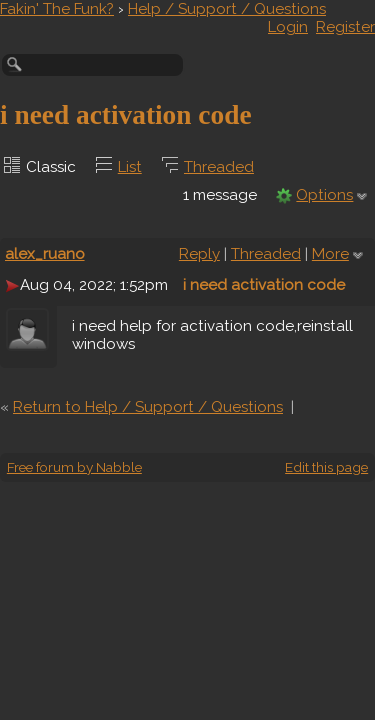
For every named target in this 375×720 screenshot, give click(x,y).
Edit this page (326, 467)
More (330, 254)
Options (324, 195)
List (130, 167)
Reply (199, 254)
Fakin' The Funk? (57, 9)
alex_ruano (45, 254)
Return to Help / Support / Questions (148, 407)
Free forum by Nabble (74, 467)
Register (345, 27)
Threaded (219, 167)
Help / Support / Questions (227, 9)
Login (288, 27)
